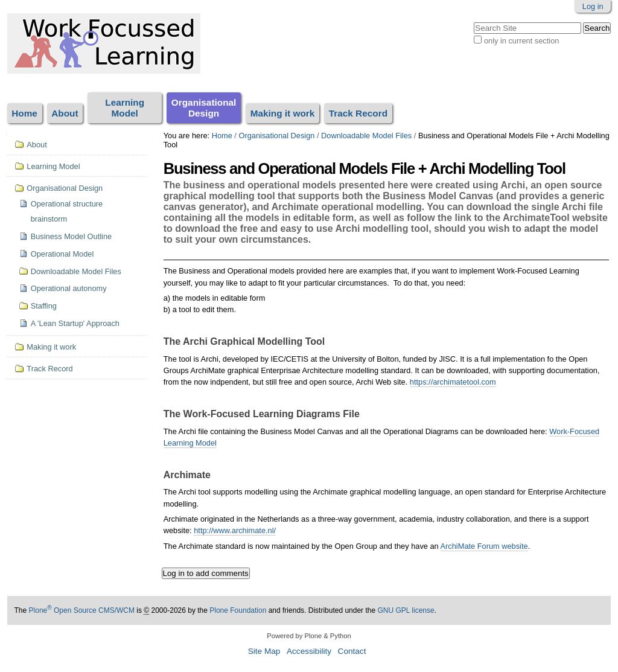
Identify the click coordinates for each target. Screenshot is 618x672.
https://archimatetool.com (453, 382)
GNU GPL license (406, 610)
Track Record (358, 113)
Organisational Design (204, 108)
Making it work (283, 113)
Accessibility (309, 651)
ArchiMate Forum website (484, 546)
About (65, 113)
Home (24, 113)
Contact (352, 651)
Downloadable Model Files (366, 136)
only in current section (521, 41)
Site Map (264, 651)
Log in (593, 6)
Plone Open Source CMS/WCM (82, 610)
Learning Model (125, 108)
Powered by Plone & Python (309, 636)
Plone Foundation (238, 610)
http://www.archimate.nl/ (235, 530)
